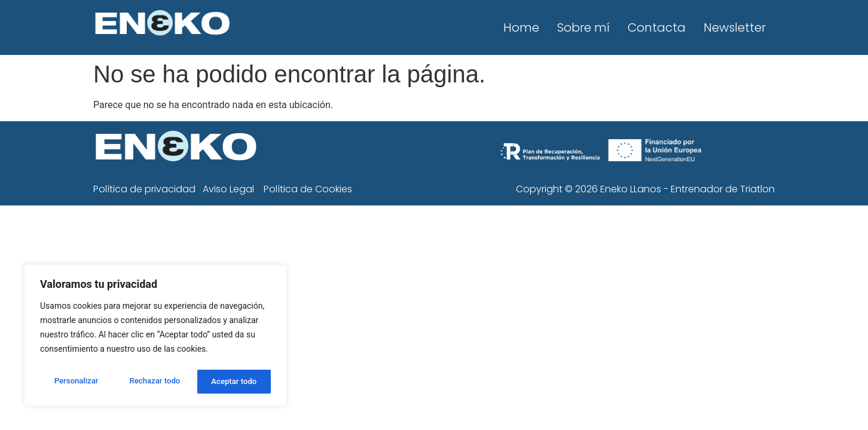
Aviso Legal (228, 189)
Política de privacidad (144, 189)
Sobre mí (583, 27)
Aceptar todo (235, 382)
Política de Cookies (308, 189)
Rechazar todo (155, 382)
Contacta (657, 27)
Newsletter (735, 27)
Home (521, 27)
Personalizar (75, 382)
